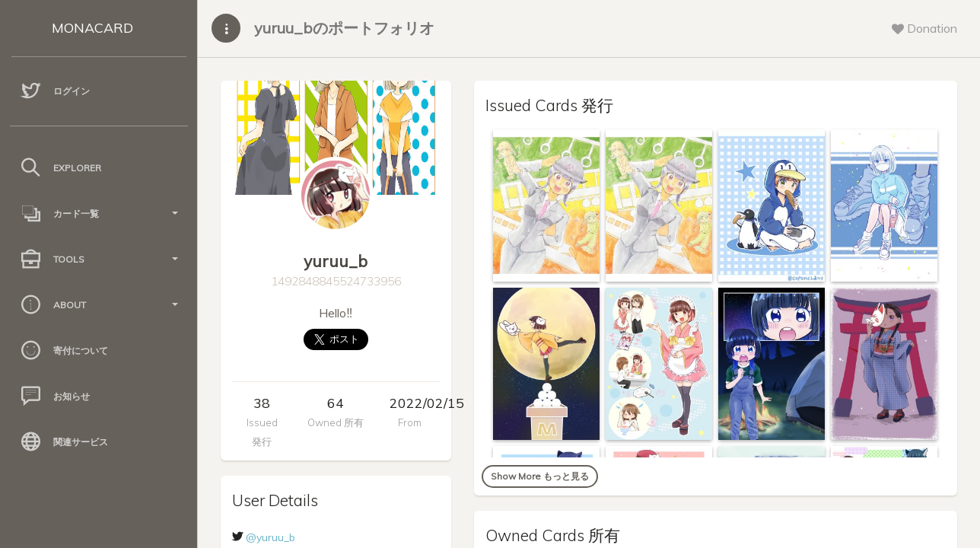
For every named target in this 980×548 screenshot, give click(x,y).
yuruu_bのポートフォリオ (344, 28)
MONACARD (92, 28)
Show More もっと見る (540, 476)
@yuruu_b (270, 537)
